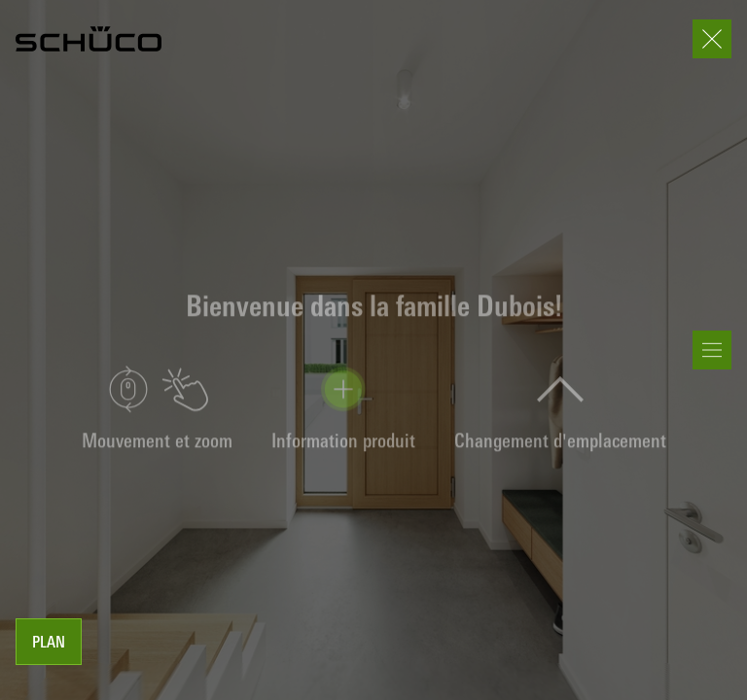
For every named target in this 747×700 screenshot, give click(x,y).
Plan (49, 644)
